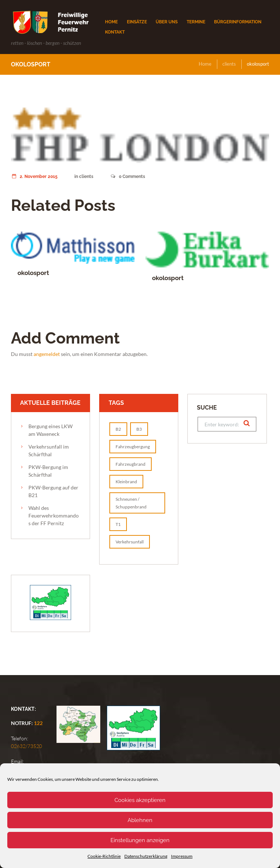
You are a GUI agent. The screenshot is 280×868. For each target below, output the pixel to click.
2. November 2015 (34, 177)
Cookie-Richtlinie (104, 856)
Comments (128, 177)
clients (229, 64)
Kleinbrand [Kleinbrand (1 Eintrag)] (126, 482)
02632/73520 (26, 746)
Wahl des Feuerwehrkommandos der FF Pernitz (54, 516)
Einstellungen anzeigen (140, 840)
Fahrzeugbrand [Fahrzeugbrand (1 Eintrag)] (131, 464)
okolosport (33, 273)
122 (38, 723)
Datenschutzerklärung (146, 856)
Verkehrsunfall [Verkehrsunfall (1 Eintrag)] (130, 542)
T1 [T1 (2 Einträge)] (118, 524)
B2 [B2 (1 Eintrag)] (118, 429)
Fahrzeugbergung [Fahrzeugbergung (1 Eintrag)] (133, 447)
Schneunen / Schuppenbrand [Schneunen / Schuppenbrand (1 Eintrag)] (131, 503)
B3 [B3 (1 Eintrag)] (139, 429)
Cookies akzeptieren (140, 800)
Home (205, 64)
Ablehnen (140, 820)
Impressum (182, 856)
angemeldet (47, 354)
